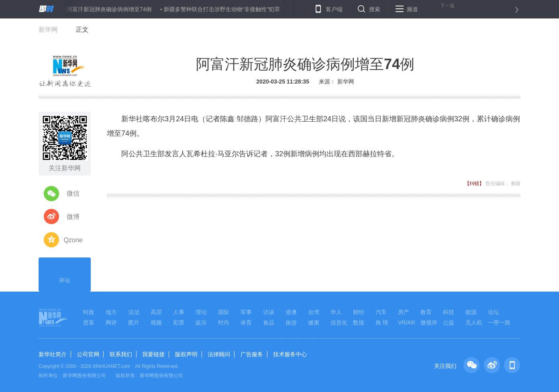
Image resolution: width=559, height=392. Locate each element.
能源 (471, 312)
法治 (134, 312)
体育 (246, 323)
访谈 (269, 312)
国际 (224, 312)
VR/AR (407, 323)
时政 (89, 312)
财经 (359, 312)
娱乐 (201, 323)
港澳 (291, 312)
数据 (359, 323)
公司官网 (88, 354)
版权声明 (186, 354)
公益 (449, 323)
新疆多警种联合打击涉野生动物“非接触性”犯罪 (222, 9)
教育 (426, 312)
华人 (336, 312)
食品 (269, 323)
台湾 (314, 312)
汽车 (381, 312)
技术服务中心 (290, 354)
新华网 (48, 30)
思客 (89, 323)
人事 (179, 312)
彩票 (179, 323)
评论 (65, 274)
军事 (246, 312)
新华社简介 (53, 354)
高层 (156, 312)
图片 (134, 323)
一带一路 (499, 323)
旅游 (291, 323)
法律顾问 (219, 354)
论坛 (494, 312)
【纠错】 (474, 184)
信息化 (339, 323)
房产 (404, 312)
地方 (111, 312)
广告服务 (252, 354)
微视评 (429, 323)
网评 (111, 323)
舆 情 (382, 323)
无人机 (474, 323)
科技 (449, 312)
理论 (201, 312)
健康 (314, 323)
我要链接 (153, 354)
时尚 (224, 323)
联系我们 (121, 354)
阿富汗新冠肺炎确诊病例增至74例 (109, 9)
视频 (156, 323)
